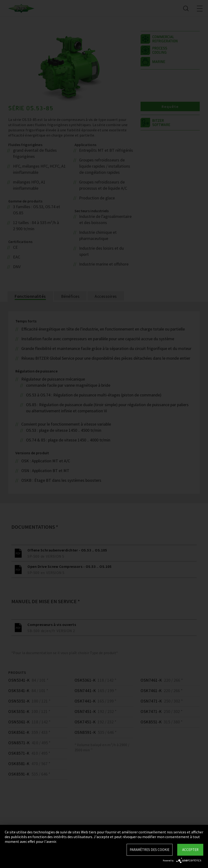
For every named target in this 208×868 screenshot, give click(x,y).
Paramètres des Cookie (150, 850)
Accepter (190, 850)
